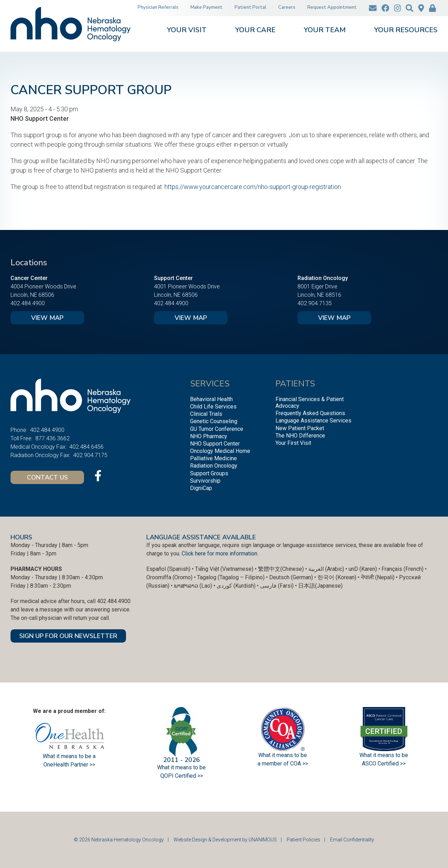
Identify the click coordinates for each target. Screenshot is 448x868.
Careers (287, 7)
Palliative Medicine (213, 458)
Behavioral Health (211, 399)
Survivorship (205, 481)
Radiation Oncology (214, 466)
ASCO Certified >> (384, 764)
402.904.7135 (315, 303)
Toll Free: (22, 438)
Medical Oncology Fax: (38, 447)
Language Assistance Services (313, 421)
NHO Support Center (215, 444)
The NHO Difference (300, 436)
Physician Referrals (158, 7)
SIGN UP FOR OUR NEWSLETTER (68, 636)
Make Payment (206, 7)
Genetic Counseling (214, 421)
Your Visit (187, 31)
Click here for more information (219, 554)
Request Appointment (332, 7)
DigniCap (201, 488)
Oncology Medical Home (220, 451)
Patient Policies (303, 840)
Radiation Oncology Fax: (40, 455)
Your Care (255, 31)
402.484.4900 (28, 303)
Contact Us (47, 477)
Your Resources (406, 31)
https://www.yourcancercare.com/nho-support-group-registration (253, 187)
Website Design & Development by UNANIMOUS (225, 840)
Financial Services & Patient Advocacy (310, 402)
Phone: (19, 430)
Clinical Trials (206, 414)
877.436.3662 (52, 438)
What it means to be (384, 755)
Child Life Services (213, 407)
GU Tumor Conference (217, 429)
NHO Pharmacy (209, 436)
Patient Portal (250, 7)
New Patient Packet (300, 428)
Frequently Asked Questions (310, 413)
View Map (47, 318)
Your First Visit (293, 443)
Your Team (325, 31)
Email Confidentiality (352, 840)
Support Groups (209, 473)
